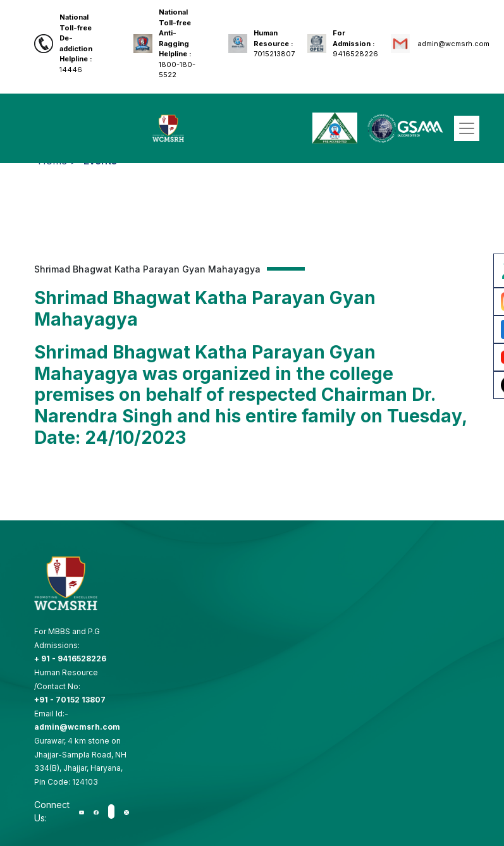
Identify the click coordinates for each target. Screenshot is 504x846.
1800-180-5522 (177, 43)
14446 (76, 43)
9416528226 (355, 43)
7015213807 (274, 43)
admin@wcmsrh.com (453, 44)
